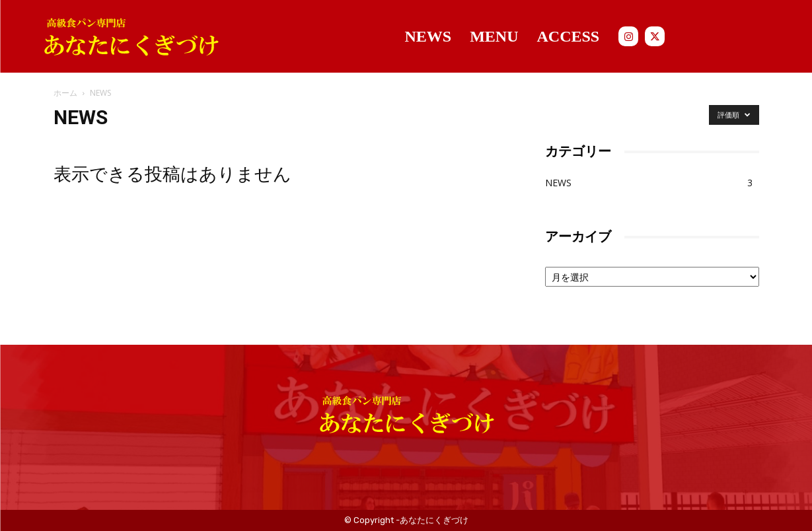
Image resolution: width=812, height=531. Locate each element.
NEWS (558, 183)
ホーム (65, 93)
